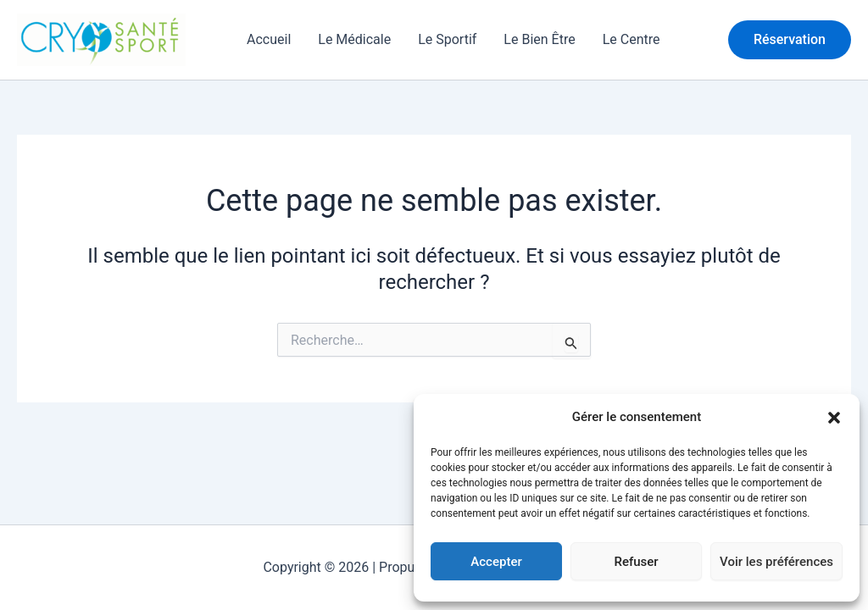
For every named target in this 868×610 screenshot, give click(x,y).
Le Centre (632, 39)
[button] (834, 418)
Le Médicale (354, 39)
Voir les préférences (776, 562)
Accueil (269, 39)
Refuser (636, 562)
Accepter (496, 562)
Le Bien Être (539, 39)
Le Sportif (447, 39)
